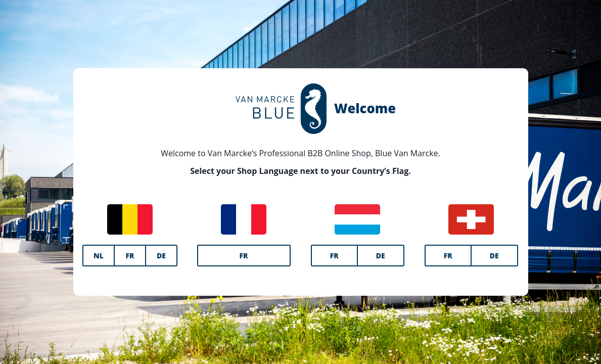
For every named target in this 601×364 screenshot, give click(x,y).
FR (130, 256)
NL (99, 256)
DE (161, 256)
